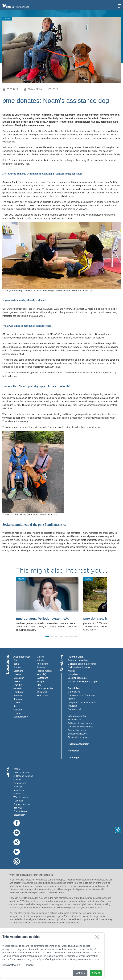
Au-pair (72, 671)
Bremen (17, 667)
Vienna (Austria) (45, 688)
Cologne (18, 710)
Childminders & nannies (80, 667)
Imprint (17, 769)
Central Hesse (21, 717)
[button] (47, 637)
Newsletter (19, 790)
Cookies (18, 780)
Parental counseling (78, 660)
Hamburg (18, 692)
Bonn (16, 664)
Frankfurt (18, 685)
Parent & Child (76, 657)
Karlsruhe (18, 699)
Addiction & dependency (80, 723)
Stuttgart (41, 681)
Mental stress (75, 720)
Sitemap (18, 787)
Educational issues (77, 734)
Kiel (15, 706)
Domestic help (75, 709)
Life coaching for (77, 716)
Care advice (74, 692)
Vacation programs (77, 678)
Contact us (19, 794)
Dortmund (18, 671)
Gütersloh (18, 688)
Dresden (18, 674)
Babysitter (73, 674)
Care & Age (74, 688)
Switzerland (42, 678)
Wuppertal (42, 692)
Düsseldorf (19, 678)
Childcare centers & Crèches (82, 664)
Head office (42, 696)
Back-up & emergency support (83, 681)
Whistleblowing (21, 797)
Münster (41, 660)
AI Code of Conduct (23, 776)
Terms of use (20, 783)
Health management (79, 744)
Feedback (18, 801)
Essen (17, 681)
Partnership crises (77, 730)
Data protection (21, 772)
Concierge (73, 757)
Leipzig (17, 713)
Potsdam (41, 667)
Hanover (18, 696)
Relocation (74, 751)
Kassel (17, 703)
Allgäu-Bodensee (22, 657)
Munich (40, 657)
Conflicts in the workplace (81, 727)
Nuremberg (42, 664)
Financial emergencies (79, 737)
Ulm (39, 685)
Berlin (16, 660)
